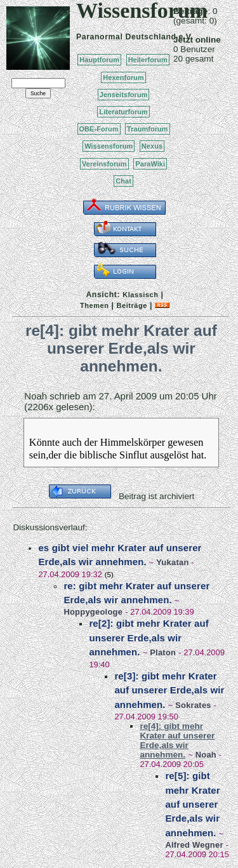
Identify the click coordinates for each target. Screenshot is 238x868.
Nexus (152, 146)
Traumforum (148, 129)
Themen (94, 305)
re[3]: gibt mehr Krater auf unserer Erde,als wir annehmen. (169, 690)
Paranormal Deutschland (126, 37)
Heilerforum (148, 60)
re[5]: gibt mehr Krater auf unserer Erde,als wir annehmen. (192, 804)
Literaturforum (123, 112)
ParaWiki (150, 164)
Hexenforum (123, 77)
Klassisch (140, 295)
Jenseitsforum (124, 95)
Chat (123, 181)
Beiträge (132, 305)
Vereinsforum (104, 164)
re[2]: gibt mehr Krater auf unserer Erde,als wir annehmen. (149, 638)
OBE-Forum (99, 129)
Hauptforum (99, 60)
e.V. (186, 37)
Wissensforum (109, 146)
